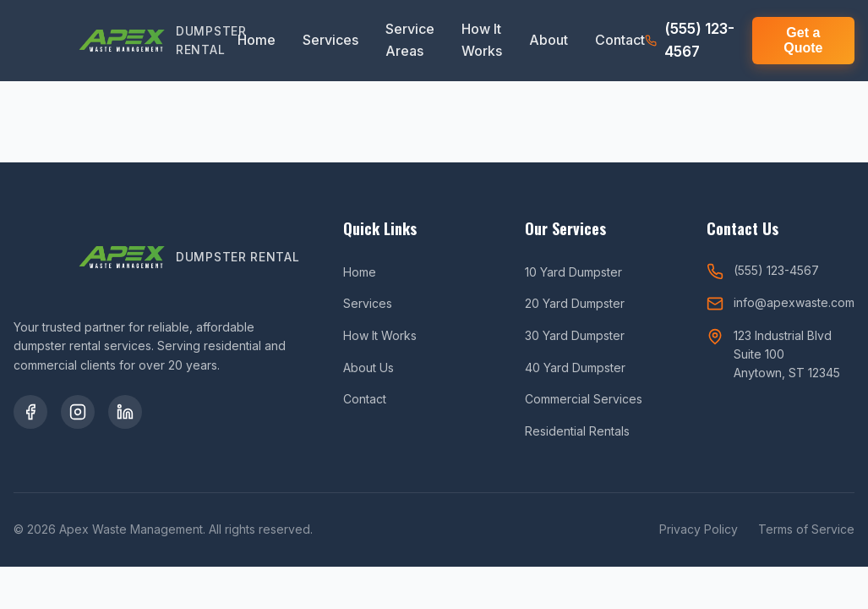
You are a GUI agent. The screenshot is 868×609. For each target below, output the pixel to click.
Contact (620, 40)
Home (257, 40)
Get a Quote (803, 40)
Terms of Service (806, 529)
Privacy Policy (699, 529)
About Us (368, 368)
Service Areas (410, 40)
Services (330, 40)
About (549, 40)
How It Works (482, 40)
